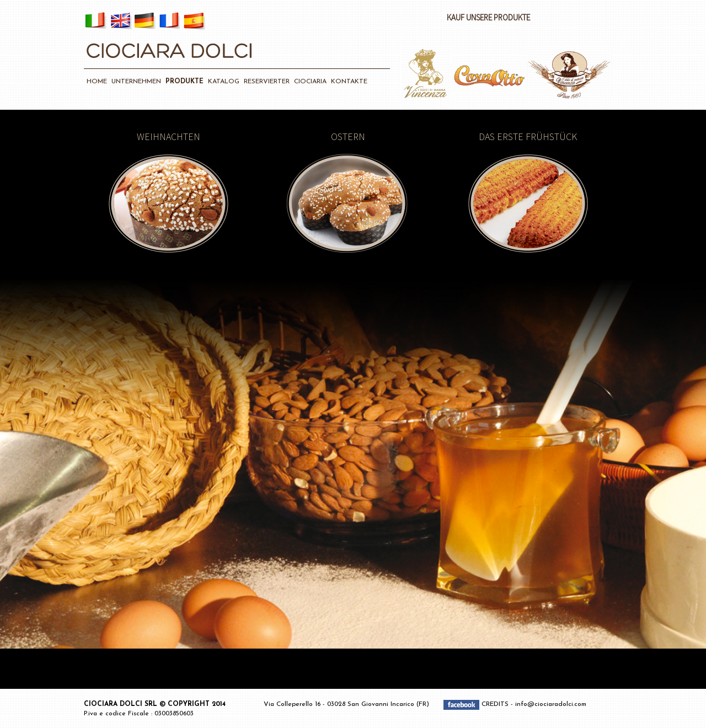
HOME (97, 82)
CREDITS (496, 704)
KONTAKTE (349, 82)
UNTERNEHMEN (136, 82)
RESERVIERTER (267, 82)
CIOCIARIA (310, 82)
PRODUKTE (184, 82)
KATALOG (224, 82)
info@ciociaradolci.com (551, 704)
